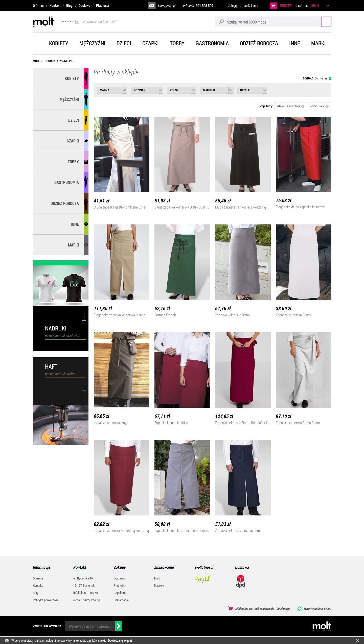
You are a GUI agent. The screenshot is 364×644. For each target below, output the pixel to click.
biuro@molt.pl (167, 6)
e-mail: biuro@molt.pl (87, 600)
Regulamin (120, 593)
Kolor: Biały (319, 106)
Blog (69, 5)
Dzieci (124, 43)
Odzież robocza (259, 43)
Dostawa (84, 5)
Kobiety (59, 43)
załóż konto (251, 6)
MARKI (73, 245)
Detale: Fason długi (290, 106)
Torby (177, 43)
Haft (157, 578)
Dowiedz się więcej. (120, 640)
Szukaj (322, 22)
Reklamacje (121, 600)
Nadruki (159, 585)
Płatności (103, 5)
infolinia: (198, 6)
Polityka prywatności (46, 600)
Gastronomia (212, 43)
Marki (318, 43)
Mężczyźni (92, 43)
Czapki (151, 43)
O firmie (38, 5)
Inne (295, 43)
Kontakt (55, 5)
